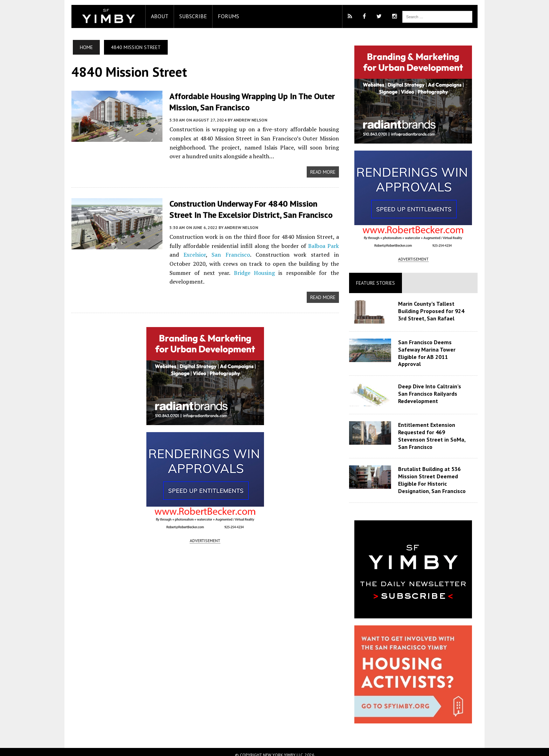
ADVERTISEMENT (204, 531)
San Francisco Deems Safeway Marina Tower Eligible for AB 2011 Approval (436, 349)
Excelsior (188, 254)
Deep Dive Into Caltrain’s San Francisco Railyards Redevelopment (436, 388)
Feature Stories (377, 283)
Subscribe (190, 16)
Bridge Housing (211, 272)
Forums (225, 16)
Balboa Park (324, 245)
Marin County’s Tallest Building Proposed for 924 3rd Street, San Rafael (432, 311)
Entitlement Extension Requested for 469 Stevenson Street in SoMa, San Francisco (433, 430)
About (156, 16)
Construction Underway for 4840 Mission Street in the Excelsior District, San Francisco (252, 209)
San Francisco (221, 254)
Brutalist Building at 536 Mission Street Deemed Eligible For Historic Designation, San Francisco (433, 474)
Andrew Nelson (247, 120)
